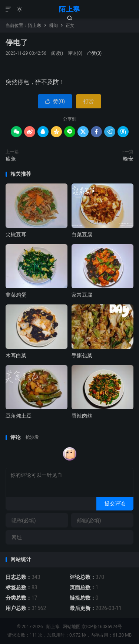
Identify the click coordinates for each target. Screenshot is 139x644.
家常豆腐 (82, 295)
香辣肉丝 (82, 416)
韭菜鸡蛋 (16, 295)
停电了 (17, 43)
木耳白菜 (16, 355)
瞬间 (53, 26)
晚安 (128, 159)
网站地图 (72, 627)
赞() (94, 53)
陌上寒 (69, 9)
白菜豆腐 (82, 235)
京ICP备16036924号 (102, 627)
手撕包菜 (82, 355)
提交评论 (115, 503)
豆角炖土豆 (19, 416)
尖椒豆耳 (16, 235)
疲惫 (11, 159)
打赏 (89, 101)
